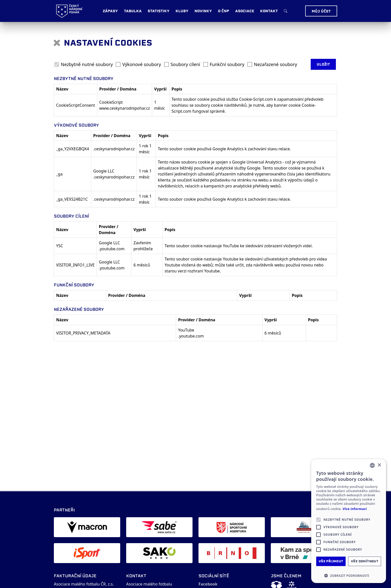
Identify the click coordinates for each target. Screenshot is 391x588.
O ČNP (224, 11)
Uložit (323, 64)
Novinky (203, 11)
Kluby (182, 11)
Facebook (208, 584)
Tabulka (133, 11)
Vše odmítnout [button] (365, 561)
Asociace (245, 11)
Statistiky (159, 11)
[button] (349, 576)
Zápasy (110, 11)
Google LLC (104, 171)
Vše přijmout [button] (331, 561)
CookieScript (111, 102)
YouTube (186, 330)
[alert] (349, 521)
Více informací (355, 509)
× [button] (379, 465)
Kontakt (269, 11)
